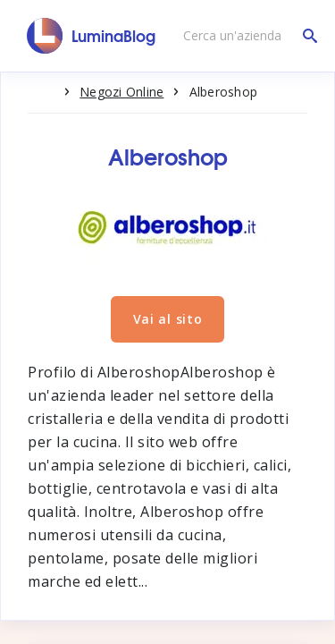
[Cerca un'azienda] (246, 36)
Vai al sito (168, 319)
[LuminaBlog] (92, 36)
